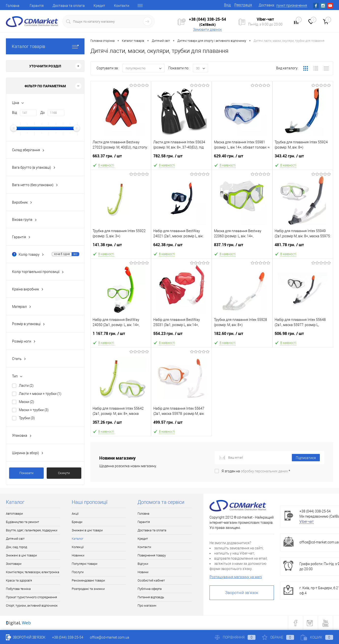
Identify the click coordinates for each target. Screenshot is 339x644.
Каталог (78, 539)
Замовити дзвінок (207, 30)
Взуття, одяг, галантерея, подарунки (32, 530)
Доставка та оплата (69, 6)
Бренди (77, 522)
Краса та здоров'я (19, 580)
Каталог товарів (45, 46)
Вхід (227, 5)
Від (14, 113)
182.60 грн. (242, 336)
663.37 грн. (121, 158)
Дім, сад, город (16, 547)
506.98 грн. (303, 336)
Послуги (78, 572)
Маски (27, 402)
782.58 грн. (181, 158)
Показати (26, 473)
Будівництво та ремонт (22, 522)
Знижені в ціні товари (21, 555)
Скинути (64, 473)
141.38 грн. (121, 247)
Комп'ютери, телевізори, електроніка (33, 572)
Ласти (26, 386)
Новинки (78, 555)
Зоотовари (14, 564)
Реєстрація (243, 5)
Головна (13, 6)
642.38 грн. (181, 247)
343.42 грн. (303, 158)
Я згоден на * (256, 471)
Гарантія (37, 6)
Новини (143, 572)
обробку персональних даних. (265, 471)
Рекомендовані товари (88, 580)
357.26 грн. (121, 424)
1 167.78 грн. (121, 336)
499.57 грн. (181, 424)
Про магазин (147, 606)
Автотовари (14, 514)
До (42, 113)
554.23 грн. (181, 336)
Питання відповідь (151, 597)
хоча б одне (62, 254)
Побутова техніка (18, 589)
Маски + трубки (34, 410)
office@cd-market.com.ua (319, 542)
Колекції (78, 547)
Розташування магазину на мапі (236, 577)
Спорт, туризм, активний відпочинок (32, 606)
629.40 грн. (242, 158)
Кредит (99, 6)
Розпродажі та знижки (88, 589)
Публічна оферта (150, 589)
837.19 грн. (242, 247)
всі (75, 254)
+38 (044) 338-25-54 (207, 19)
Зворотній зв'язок (242, 593)
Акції (75, 514)
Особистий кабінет (151, 580)
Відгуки (143, 564)
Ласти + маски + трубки (40, 394)
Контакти (122, 6)
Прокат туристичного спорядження (31, 597)
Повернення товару (152, 555)
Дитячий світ (15, 539)
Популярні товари (85, 564)
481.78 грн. (303, 247)
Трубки (27, 418)
